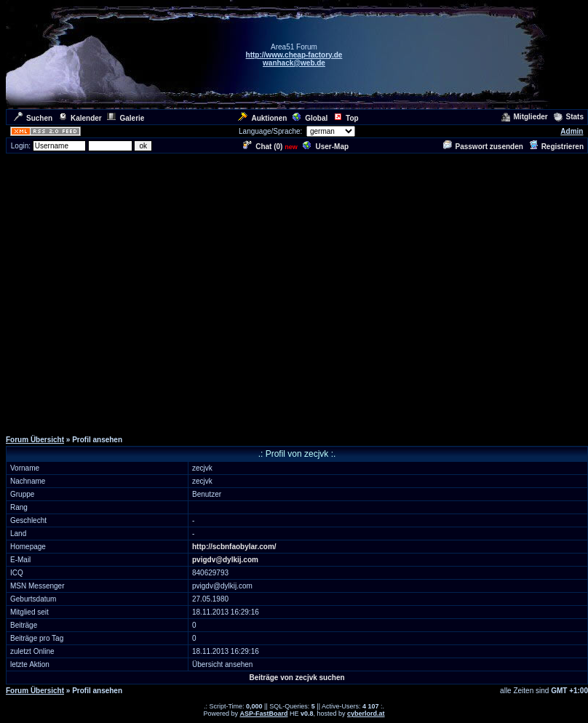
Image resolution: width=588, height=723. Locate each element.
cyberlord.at (366, 714)
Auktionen (262, 118)
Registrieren (556, 147)
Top (346, 118)
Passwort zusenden (483, 147)
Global (310, 118)
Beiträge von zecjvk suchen (297, 678)
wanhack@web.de (294, 63)
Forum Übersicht (35, 440)
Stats (569, 117)
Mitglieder (525, 117)
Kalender (80, 118)
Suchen (33, 118)
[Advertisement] (136, 291)
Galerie (126, 118)
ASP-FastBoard (263, 714)
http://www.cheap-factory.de (294, 55)
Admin (572, 131)
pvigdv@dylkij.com (225, 560)
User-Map (326, 147)
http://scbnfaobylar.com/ (234, 547)
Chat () (263, 147)
